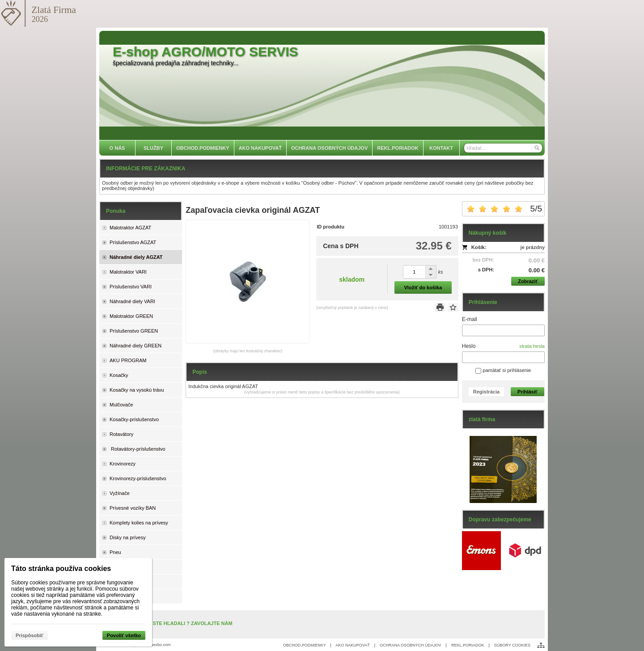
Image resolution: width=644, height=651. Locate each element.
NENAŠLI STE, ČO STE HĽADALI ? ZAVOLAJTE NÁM (171, 623)
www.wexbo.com (156, 645)
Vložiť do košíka (423, 287)
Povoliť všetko (124, 635)
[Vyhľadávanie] (503, 148)
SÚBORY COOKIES (512, 645)
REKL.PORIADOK (468, 645)
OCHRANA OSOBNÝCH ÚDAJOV (411, 645)
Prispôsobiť (30, 635)
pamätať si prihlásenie (503, 370)
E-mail (470, 319)
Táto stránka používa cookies (61, 569)
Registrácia (486, 392)
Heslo (469, 346)
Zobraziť (528, 281)
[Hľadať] (536, 148)
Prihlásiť (527, 392)
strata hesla (532, 346)
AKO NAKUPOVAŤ (352, 645)
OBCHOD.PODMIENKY (305, 645)
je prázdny (533, 247)
